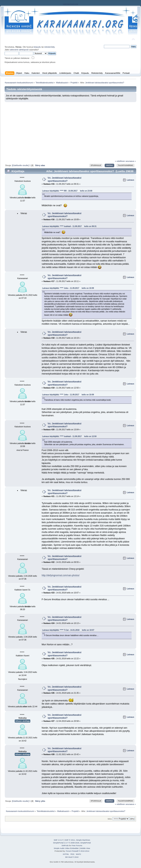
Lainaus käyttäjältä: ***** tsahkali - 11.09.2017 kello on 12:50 (69, 436)
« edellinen (120, 161)
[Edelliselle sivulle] (20, 165)
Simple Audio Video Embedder (66, 848)
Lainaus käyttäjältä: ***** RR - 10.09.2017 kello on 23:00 (67, 191)
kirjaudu (37, 47)
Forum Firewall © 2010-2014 (78, 851)
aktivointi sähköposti (19, 50)
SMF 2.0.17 (59, 840)
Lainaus (130, 180)
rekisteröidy (49, 47)
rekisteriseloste (70, 4)
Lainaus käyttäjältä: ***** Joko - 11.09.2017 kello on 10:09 (68, 288)
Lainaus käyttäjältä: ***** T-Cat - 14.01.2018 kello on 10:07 (68, 630)
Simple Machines (83, 840)
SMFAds (65, 845)
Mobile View (85, 848)
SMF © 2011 (70, 840)
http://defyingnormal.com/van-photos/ (61, 575)
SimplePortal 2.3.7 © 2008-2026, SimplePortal (72, 843)
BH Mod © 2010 (72, 857)
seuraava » (131, 161)
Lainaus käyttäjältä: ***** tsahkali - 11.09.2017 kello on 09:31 (69, 226)
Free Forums (77, 845)
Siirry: (110, 819)
